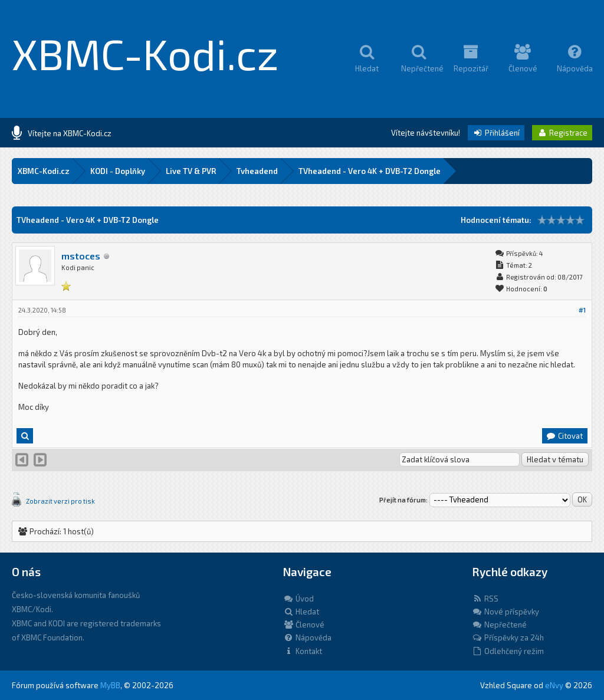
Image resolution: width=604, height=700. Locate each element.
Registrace (562, 133)
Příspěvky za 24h (508, 637)
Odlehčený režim (508, 651)
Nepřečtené (499, 625)
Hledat (301, 612)
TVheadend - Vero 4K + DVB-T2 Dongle (370, 171)
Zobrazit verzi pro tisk (60, 501)
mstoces (81, 256)
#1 (582, 310)
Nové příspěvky (505, 612)
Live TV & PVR (191, 171)
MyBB (110, 685)
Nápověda (307, 637)
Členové (304, 625)
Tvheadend (257, 171)
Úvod (298, 599)
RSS (485, 599)
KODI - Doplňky (118, 171)
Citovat (564, 436)
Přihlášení (496, 133)
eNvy (554, 685)
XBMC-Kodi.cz (145, 53)
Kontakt (303, 651)
